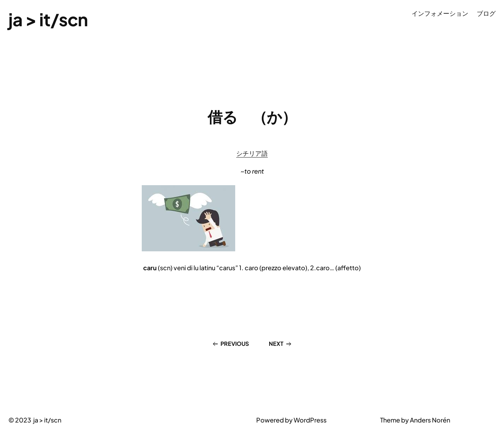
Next (276, 344)
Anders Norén (430, 420)
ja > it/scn (48, 19)
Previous (235, 344)
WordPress (310, 420)
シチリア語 (252, 153)
